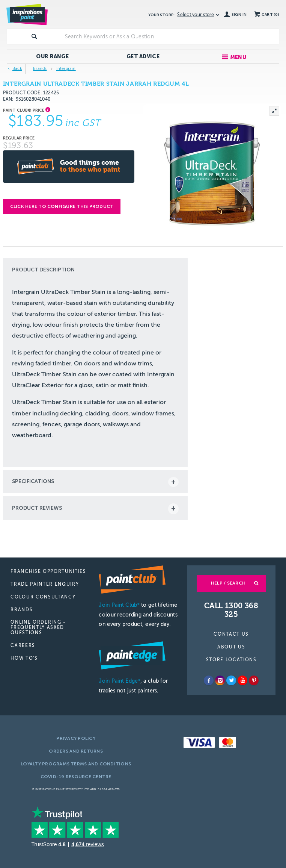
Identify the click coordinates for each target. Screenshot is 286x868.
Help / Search (228, 583)
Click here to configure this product (62, 206)
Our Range (52, 57)
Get (143, 57)
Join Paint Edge (119, 681)
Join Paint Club (119, 605)
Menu (238, 57)
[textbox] (170, 36)
